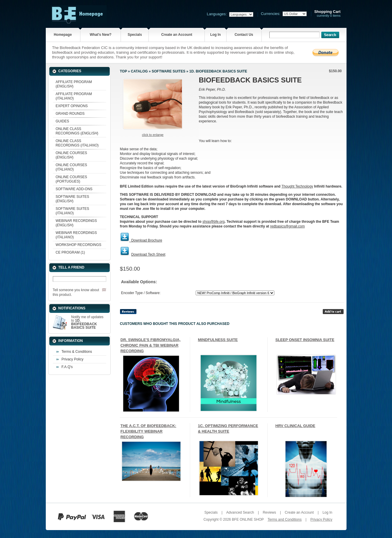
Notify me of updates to (87, 322)
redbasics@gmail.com (287, 226)
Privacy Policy (73, 359)
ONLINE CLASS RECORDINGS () (77, 131)
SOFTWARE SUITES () (72, 199)
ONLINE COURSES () (71, 155)
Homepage (63, 35)
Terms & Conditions (77, 352)
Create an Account (177, 35)
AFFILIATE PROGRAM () (74, 84)
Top (124, 71)
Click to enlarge (153, 135)
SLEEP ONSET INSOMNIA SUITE (305, 340)
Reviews (269, 512)
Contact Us (244, 35)
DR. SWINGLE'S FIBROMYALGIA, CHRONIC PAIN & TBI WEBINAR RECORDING (151, 345)
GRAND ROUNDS (70, 114)
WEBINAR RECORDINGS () (76, 223)
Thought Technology (297, 186)
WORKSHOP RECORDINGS (79, 245)
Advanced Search (240, 512)
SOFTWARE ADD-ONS (74, 189)
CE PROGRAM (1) (70, 252)
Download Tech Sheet (148, 254)
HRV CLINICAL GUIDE (295, 426)
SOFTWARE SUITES (169, 71)
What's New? (101, 35)
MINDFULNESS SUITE (218, 340)
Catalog (139, 71)
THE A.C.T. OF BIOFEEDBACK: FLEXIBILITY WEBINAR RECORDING (148, 431)
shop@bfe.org (214, 222)
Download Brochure (147, 240)
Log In (215, 35)
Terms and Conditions (285, 520)
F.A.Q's (67, 367)
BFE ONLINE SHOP (248, 520)
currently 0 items (327, 14)
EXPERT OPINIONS (72, 106)
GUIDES (62, 121)
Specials (135, 35)
